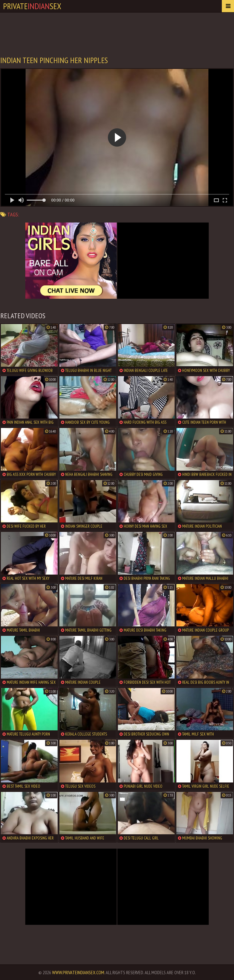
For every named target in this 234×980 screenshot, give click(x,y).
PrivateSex (32, 6)
